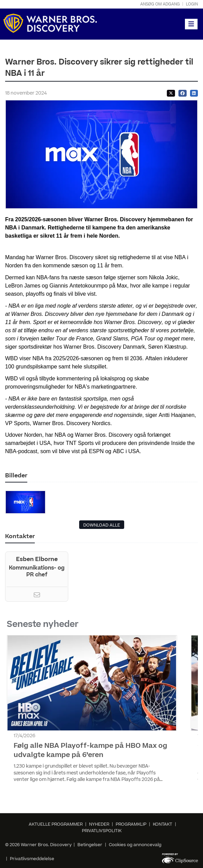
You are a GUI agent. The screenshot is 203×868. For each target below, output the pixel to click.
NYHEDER (99, 824)
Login (192, 4)
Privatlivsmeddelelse (32, 859)
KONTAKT (163, 824)
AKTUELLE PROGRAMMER (56, 824)
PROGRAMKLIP (131, 824)
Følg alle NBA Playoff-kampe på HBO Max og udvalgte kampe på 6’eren (90, 750)
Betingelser (90, 845)
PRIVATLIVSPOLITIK (102, 831)
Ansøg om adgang (160, 4)
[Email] (37, 596)
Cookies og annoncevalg (135, 845)
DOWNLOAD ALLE (102, 525)
